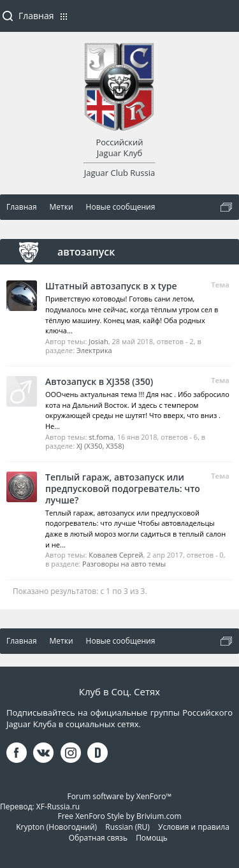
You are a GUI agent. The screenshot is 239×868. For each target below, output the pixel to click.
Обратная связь (98, 838)
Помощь (152, 838)
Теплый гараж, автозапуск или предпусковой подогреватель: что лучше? (123, 488)
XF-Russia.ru (58, 807)
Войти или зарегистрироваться (223, 21)
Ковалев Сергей (116, 555)
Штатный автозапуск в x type (111, 286)
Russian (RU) (127, 827)
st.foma (101, 437)
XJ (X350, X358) (100, 446)
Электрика (94, 350)
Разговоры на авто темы (124, 564)
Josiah (98, 341)
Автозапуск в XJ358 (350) (99, 381)
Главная (36, 16)
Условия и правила (194, 827)
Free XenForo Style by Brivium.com (119, 816)
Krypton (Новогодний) (56, 827)
